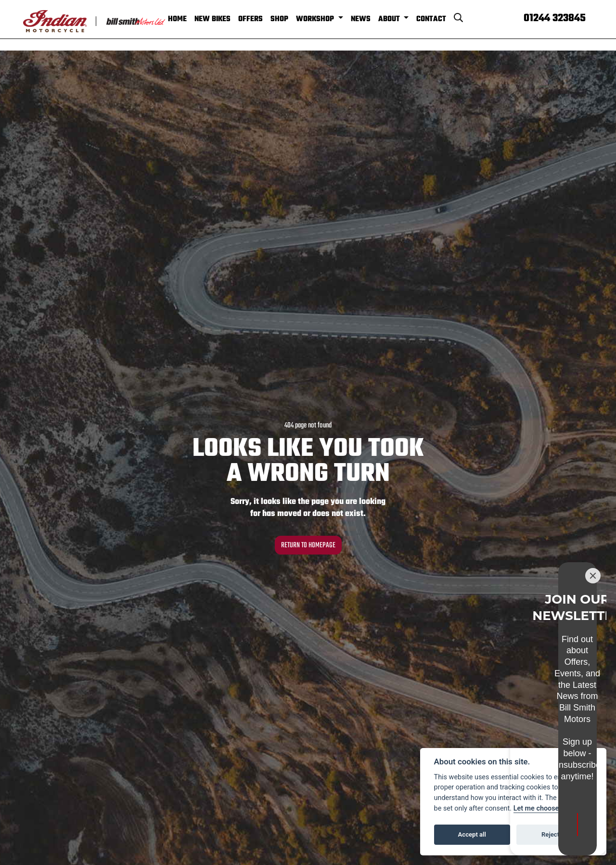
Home (189, 19)
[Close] (593, 656)
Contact (443, 19)
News (373, 19)
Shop (291, 19)
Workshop (328, 19)
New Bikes (225, 19)
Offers (263, 19)
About (402, 19)
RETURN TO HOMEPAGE (308, 544)
